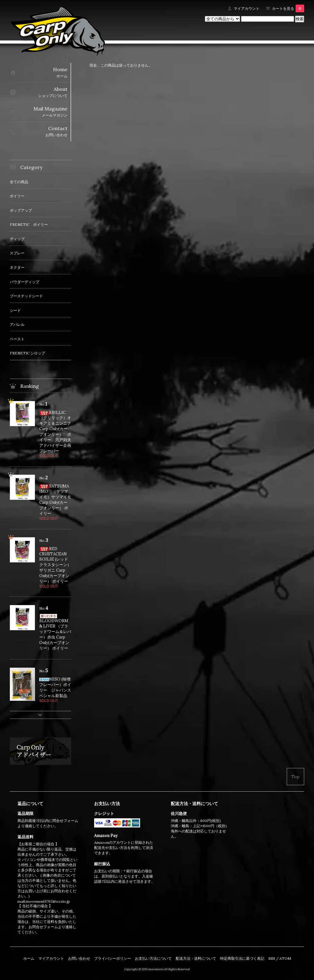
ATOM (285, 958)
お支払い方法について (153, 958)
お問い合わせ (79, 958)
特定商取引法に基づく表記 (242, 958)
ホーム (29, 958)
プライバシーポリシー (113, 958)
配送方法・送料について (196, 958)
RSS (272, 958)
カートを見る (288, 8)
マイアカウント (247, 8)
